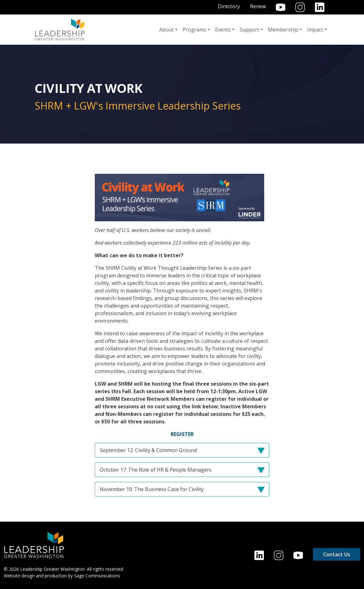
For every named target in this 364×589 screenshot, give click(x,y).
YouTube (281, 7)
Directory (229, 6)
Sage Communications (97, 576)
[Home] (34, 544)
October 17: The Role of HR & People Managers (184, 471)
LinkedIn (320, 7)
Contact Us (337, 554)
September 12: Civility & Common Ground (184, 452)
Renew (258, 6)
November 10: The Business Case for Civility (184, 491)
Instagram (300, 7)
